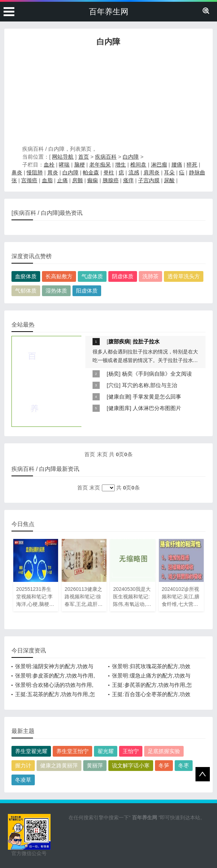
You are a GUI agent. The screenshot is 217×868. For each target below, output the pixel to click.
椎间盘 (138, 165)
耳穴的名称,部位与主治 (150, 385)
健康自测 (119, 397)
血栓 (49, 165)
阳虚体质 (87, 291)
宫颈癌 (29, 180)
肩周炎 (152, 172)
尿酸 (169, 180)
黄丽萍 (95, 765)
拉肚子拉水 (146, 341)
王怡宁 (131, 751)
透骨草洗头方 (184, 276)
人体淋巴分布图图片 (157, 408)
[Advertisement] (108, 98)
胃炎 (53, 172)
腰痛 (177, 165)
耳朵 (169, 172)
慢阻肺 (35, 172)
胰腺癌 (111, 180)
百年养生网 (109, 12)
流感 (134, 172)
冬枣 (184, 765)
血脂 (47, 180)
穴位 (114, 385)
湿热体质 (56, 291)
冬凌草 (23, 780)
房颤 (77, 180)
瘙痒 (128, 180)
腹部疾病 (119, 341)
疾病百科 (106, 157)
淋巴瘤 (159, 165)
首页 (84, 157)
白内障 (131, 157)
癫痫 (93, 180)
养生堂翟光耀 (31, 751)
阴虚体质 (123, 276)
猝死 (192, 165)
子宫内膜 (149, 180)
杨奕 (114, 374)
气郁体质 (26, 291)
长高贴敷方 (59, 276)
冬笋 (164, 765)
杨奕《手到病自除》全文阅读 (157, 374)
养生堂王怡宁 (72, 751)
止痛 (62, 180)
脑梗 (80, 165)
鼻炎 (17, 172)
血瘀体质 (26, 276)
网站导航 (63, 157)
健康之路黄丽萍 (59, 765)
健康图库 (119, 408)
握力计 (23, 765)
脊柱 (109, 172)
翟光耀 (106, 751)
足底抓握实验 (164, 751)
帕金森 (91, 172)
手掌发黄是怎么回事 (157, 397)
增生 (121, 165)
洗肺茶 (150, 276)
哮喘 (64, 165)
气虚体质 (92, 276)
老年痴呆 (100, 165)
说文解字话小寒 (131, 765)
